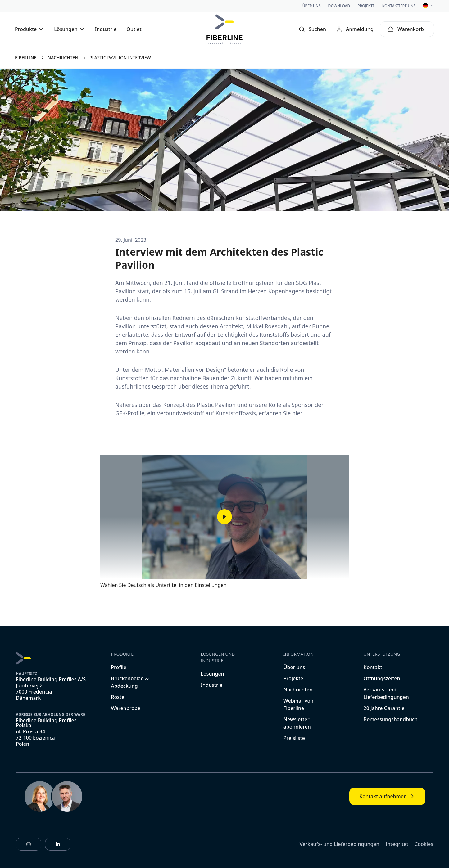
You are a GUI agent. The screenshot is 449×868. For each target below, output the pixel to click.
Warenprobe (126, 708)
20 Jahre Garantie (384, 708)
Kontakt (373, 667)
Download (339, 6)
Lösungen (212, 674)
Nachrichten (298, 690)
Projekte (366, 6)
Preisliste (294, 738)
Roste (118, 697)
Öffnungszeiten (382, 678)
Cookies (424, 844)
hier (298, 413)
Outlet (134, 29)
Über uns (312, 6)
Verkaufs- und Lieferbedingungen (340, 844)
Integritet (397, 844)
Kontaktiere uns (399, 6)
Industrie (106, 29)
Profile (119, 667)
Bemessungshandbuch (391, 719)
